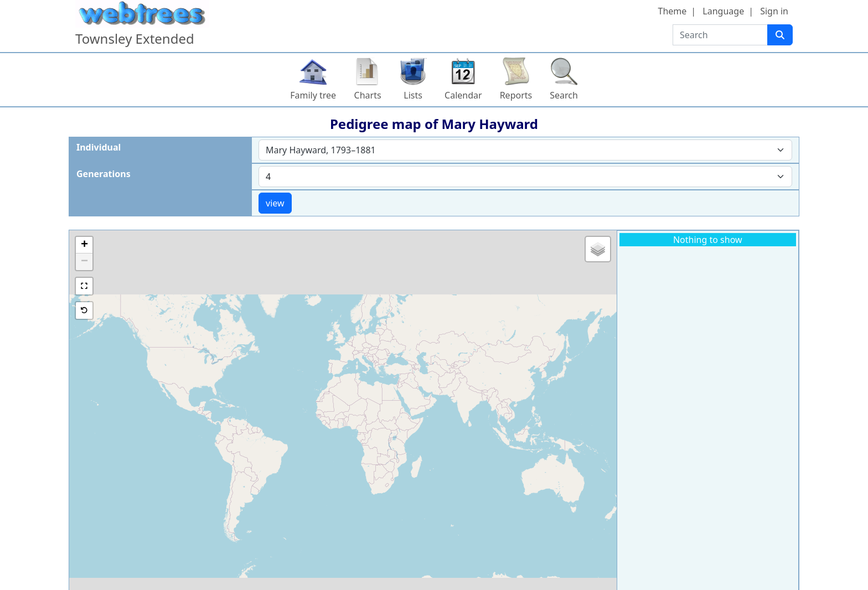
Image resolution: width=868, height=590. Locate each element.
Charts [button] (368, 95)
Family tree (313, 95)
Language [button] (723, 11)
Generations (104, 174)
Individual (99, 147)
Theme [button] (673, 11)
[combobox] (525, 150)
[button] (84, 245)
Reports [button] (516, 95)
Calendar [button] (463, 95)
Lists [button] (413, 95)
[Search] (780, 35)
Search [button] (564, 95)
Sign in (774, 11)
